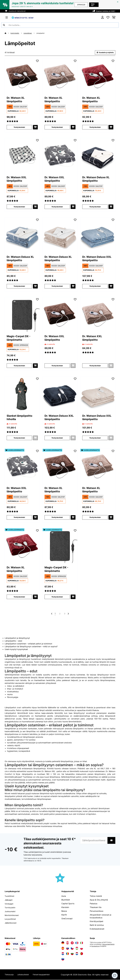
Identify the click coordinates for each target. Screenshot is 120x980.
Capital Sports (68, 904)
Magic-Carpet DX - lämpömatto (20, 339)
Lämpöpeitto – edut (13, 641)
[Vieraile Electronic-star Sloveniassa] (63, 959)
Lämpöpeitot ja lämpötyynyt (17, 638)
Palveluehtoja (110, 947)
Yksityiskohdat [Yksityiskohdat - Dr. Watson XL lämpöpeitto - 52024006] (95, 517)
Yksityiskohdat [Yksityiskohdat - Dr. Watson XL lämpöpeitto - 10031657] (95, 127)
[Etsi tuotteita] (60, 25)
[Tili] (102, 17)
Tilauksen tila (96, 908)
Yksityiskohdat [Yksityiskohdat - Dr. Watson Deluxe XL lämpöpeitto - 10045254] (19, 286)
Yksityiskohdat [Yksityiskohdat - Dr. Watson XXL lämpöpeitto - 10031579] (57, 366)
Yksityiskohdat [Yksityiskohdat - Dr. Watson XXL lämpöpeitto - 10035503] (57, 207)
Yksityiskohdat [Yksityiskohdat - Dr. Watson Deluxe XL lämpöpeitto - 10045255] (57, 286)
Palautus (94, 904)
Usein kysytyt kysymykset (16, 650)
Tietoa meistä (96, 896)
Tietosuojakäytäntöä (97, 947)
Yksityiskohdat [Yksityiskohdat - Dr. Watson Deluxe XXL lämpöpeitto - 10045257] (95, 286)
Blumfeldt (66, 900)
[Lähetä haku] (4, 25)
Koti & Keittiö (15, 33)
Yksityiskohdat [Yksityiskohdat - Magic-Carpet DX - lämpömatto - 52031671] (57, 597)
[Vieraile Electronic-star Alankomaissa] (77, 954)
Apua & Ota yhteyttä (99, 900)
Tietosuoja (9, 975)
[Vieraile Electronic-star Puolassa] (82, 949)
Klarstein (65, 908)
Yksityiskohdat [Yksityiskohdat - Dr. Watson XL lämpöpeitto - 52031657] (19, 597)
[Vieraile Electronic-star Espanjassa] (63, 949)
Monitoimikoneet (12, 915)
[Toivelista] (108, 17)
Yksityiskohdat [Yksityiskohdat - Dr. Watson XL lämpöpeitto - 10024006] (57, 127)
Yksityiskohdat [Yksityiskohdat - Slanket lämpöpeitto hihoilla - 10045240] (19, 438)
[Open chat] (115, 975)
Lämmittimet (29, 33)
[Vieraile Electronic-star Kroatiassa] (63, 954)
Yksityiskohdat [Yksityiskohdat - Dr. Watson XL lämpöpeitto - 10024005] (19, 127)
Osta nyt (93, 5)
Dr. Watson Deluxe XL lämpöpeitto (98, 180)
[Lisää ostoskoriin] (35, 127)
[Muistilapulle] (37, 61)
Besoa (64, 911)
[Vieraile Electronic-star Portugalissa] (82, 954)
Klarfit (64, 915)
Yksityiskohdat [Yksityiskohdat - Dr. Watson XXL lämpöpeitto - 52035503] (19, 517)
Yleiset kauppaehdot (43, 975)
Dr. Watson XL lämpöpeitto (17, 100)
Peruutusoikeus (97, 911)
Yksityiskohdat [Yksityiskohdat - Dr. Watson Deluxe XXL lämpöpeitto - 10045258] (95, 438)
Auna (64, 896)
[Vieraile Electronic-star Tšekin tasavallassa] (72, 949)
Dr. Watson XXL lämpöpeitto (18, 180)
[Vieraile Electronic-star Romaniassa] (67, 954)
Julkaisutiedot (24, 975)
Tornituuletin (10, 908)
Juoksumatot (10, 911)
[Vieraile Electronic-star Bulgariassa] (72, 954)
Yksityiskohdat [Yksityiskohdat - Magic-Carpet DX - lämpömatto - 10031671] (19, 366)
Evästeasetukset (97, 929)
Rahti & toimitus (97, 925)
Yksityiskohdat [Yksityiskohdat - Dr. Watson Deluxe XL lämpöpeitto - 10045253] (95, 207)
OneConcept (67, 919)
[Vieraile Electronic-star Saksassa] (63, 943)
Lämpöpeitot (43, 33)
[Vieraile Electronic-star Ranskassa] (77, 943)
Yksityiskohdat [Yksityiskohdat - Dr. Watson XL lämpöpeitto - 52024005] (57, 517)
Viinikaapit (9, 904)
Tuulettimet (10, 896)
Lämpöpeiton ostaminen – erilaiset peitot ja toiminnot (28, 644)
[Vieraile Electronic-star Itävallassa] (67, 943)
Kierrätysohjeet (97, 922)
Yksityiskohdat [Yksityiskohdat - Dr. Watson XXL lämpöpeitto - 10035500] (19, 207)
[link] (22, 76)
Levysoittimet (11, 919)
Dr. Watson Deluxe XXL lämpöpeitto (95, 259)
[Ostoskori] (114, 17)
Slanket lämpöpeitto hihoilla (21, 418)
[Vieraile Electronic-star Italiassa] (82, 943)
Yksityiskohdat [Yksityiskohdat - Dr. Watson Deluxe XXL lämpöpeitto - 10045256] (57, 438)
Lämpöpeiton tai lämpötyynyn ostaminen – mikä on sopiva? (31, 647)
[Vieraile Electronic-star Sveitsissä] (72, 943)
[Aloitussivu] (8, 33)
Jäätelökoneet (11, 923)
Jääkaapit (9, 900)
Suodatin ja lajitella (105, 53)
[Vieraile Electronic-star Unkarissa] (77, 949)
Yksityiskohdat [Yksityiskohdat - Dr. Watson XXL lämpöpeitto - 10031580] (95, 366)
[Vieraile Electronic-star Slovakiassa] (67, 949)
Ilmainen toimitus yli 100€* (105, 11)
